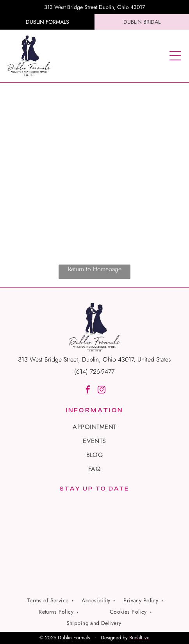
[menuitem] (94, 427)
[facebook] (88, 391)
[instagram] (102, 391)
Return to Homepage (95, 269)
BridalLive (139, 638)
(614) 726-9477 (94, 371)
